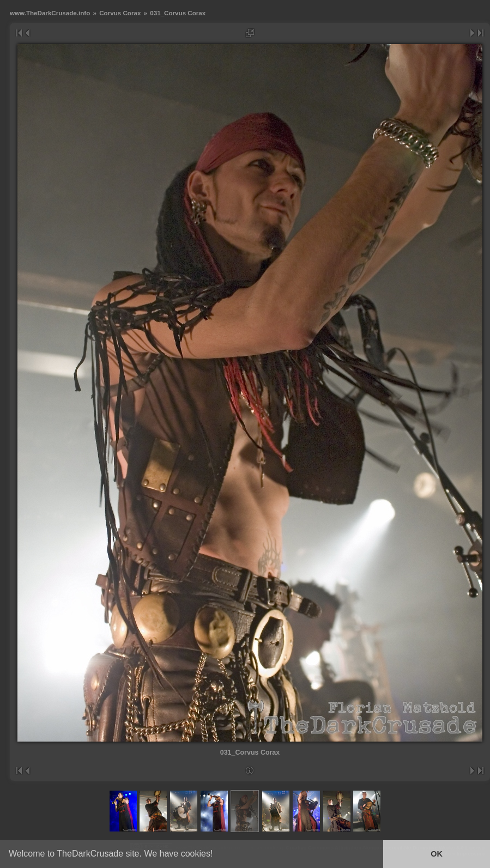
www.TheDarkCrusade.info (50, 13)
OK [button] (437, 854)
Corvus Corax (120, 13)
